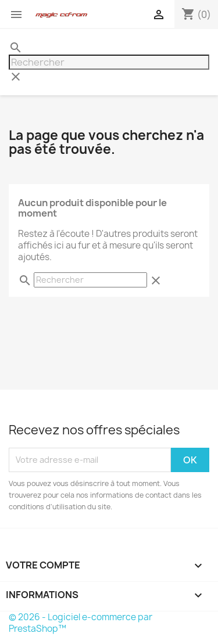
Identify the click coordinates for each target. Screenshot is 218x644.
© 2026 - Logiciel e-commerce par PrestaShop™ (81, 623)
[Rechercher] (109, 62)
